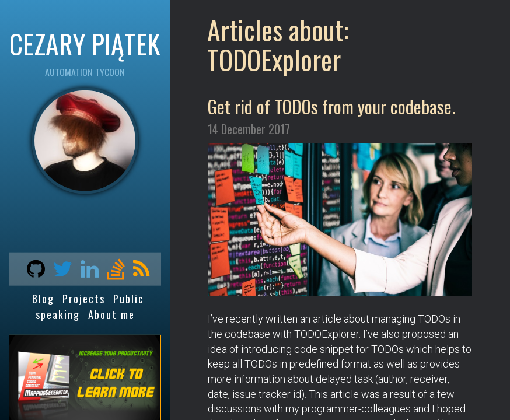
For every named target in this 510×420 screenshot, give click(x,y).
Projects (84, 299)
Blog (43, 299)
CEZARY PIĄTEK (85, 43)
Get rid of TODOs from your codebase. (331, 106)
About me (111, 314)
